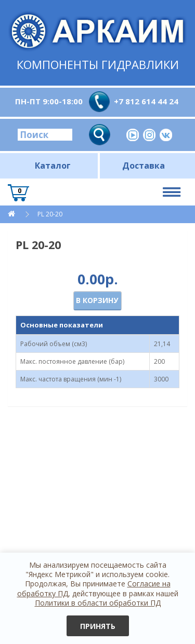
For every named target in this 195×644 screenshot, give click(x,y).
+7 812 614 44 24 (146, 101)
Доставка (144, 166)
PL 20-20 (50, 214)
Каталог (53, 166)
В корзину (97, 300)
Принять (98, 626)
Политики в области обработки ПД (98, 603)
